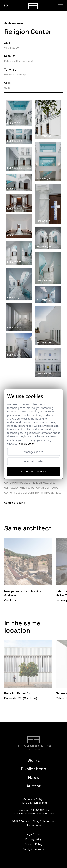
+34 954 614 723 (39, 810)
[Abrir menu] (60, 6)
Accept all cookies (33, 471)
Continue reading (15, 503)
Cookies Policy (33, 844)
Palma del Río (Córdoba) (19, 61)
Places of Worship (15, 75)
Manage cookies (33, 452)
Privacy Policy (33, 839)
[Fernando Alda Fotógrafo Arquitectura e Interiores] (33, 743)
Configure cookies (34, 849)
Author (33, 786)
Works (34, 760)
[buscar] (6, 6)
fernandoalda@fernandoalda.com (34, 813)
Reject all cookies (34, 461)
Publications (33, 769)
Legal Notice (33, 834)
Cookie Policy (27, 444)
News (33, 777)
